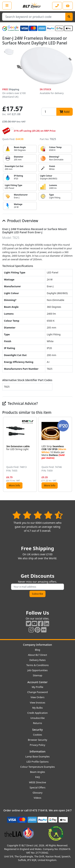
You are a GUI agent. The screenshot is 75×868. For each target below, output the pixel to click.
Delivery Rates (37, 660)
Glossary (37, 793)
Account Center (37, 682)
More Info (14, 485)
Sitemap (37, 675)
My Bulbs (38, 708)
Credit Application (38, 713)
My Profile (37, 687)
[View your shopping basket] (68, 6)
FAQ (37, 777)
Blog (37, 650)
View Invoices (38, 703)
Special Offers (38, 787)
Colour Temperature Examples (37, 767)
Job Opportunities (37, 670)
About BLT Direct (38, 655)
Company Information (37, 645)
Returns (37, 723)
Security (37, 730)
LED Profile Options (37, 762)
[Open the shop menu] (7, 6)
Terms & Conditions (37, 665)
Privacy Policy (38, 745)
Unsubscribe (37, 718)
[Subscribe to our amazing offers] (37, 587)
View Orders (38, 697)
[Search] (69, 17)
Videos (37, 798)
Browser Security (38, 740)
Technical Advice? (20, 403)
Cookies (37, 735)
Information (37, 751)
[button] (70, 454)
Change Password (37, 692)
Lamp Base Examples (38, 756)
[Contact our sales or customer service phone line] (57, 6)
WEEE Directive (37, 782)
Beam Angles (38, 772)
